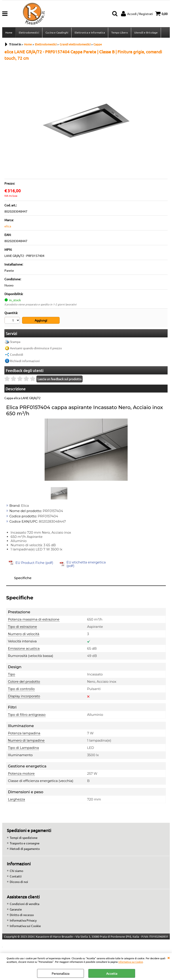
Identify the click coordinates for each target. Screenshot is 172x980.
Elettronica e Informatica (90, 32)
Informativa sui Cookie (131, 962)
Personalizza (60, 973)
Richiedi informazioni (25, 361)
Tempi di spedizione (24, 838)
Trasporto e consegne (25, 843)
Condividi (17, 354)
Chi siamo (16, 871)
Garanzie (16, 909)
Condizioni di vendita (25, 904)
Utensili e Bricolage (146, 32)
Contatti (16, 876)
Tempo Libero (120, 32)
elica (8, 226)
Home (9, 32)
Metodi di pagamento (25, 849)
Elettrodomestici (29, 32)
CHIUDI (168, 958)
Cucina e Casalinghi (57, 32)
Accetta (112, 973)
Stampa (15, 342)
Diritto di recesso (22, 915)
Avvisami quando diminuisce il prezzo (36, 348)
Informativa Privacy (23, 920)
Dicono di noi (19, 882)
